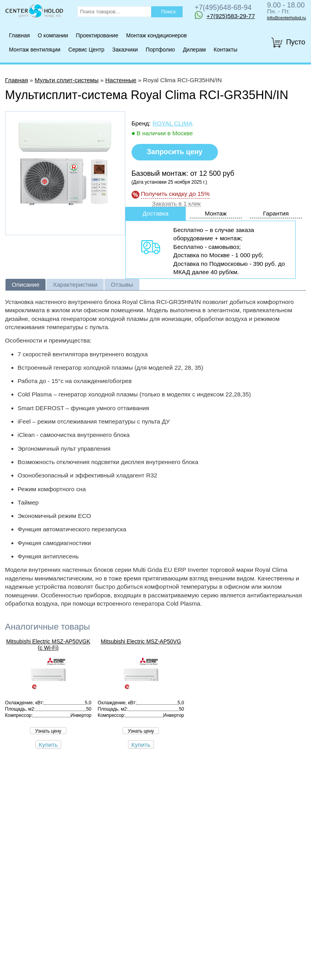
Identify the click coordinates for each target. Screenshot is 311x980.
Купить (48, 745)
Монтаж (216, 213)
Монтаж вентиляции (35, 50)
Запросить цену (175, 152)
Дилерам (194, 50)
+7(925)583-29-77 (225, 15)
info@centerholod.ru (286, 18)
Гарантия (276, 213)
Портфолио (160, 50)
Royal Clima (173, 123)
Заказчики (125, 50)
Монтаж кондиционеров (156, 35)
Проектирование (97, 35)
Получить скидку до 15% (175, 194)
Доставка (155, 213)
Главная (19, 35)
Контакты (225, 50)
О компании (53, 35)
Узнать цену (48, 731)
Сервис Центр (86, 50)
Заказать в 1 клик (176, 204)
